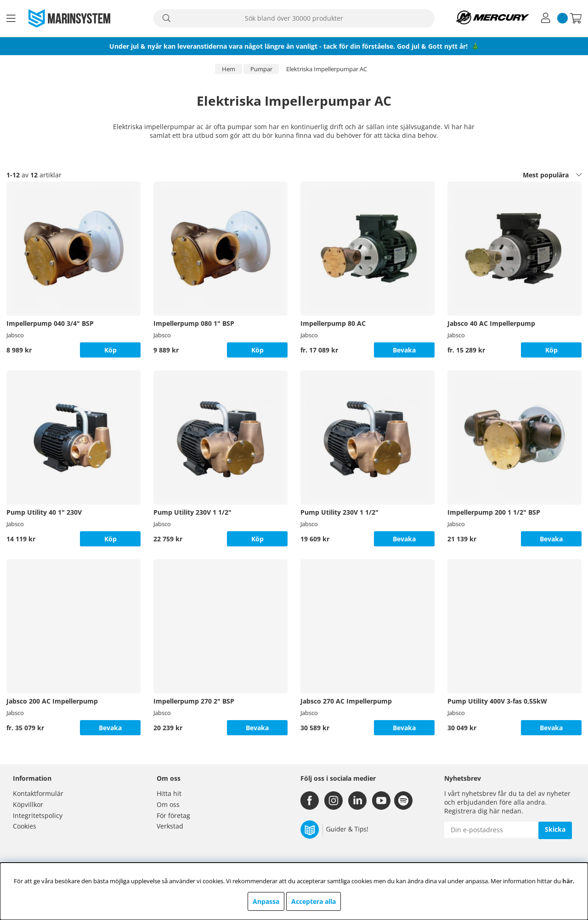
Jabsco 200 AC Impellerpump (52, 701)
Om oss (168, 804)
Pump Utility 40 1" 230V (44, 512)
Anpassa (266, 901)
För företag (173, 815)
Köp (551, 350)
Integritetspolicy (38, 815)
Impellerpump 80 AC (333, 323)
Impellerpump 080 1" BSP (194, 323)
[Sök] (294, 18)
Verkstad (170, 826)
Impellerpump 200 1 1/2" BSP (494, 512)
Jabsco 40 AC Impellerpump (491, 323)
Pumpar (261, 69)
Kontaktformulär (38, 793)
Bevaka (404, 350)
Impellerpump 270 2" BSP (194, 701)
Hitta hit (169, 793)
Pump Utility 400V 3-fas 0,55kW (497, 701)
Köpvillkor (28, 804)
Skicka (555, 829)
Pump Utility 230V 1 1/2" (192, 512)
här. (568, 881)
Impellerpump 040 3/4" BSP (50, 323)
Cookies (25, 826)
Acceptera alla (314, 901)
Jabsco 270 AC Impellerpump (346, 701)
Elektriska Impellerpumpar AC (327, 69)
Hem (229, 69)
